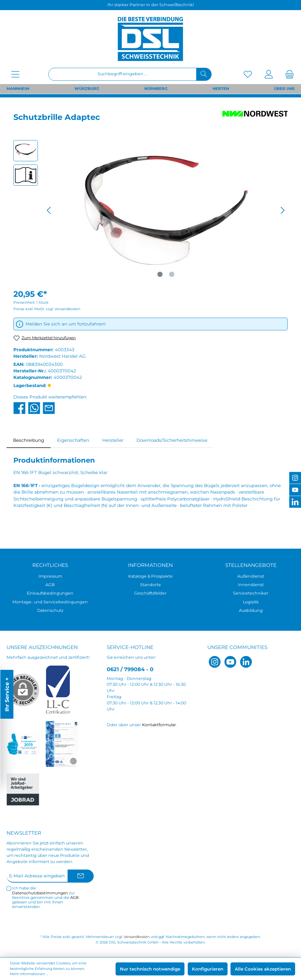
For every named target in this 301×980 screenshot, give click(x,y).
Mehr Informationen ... (29, 974)
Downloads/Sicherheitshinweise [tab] (172, 440)
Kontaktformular (159, 725)
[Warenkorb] (288, 74)
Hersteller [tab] (113, 440)
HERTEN (221, 89)
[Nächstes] (282, 210)
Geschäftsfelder (150, 593)
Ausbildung (251, 610)
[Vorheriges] (49, 210)
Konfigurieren (208, 969)
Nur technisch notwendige (150, 969)
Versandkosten (137, 937)
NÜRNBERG (156, 89)
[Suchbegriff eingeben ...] (122, 74)
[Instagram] (215, 662)
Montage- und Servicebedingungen (50, 602)
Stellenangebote (251, 565)
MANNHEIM (18, 89)
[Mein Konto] (269, 74)
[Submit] (81, 876)
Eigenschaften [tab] (73, 440)
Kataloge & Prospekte (150, 576)
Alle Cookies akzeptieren (263, 969)
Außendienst (251, 576)
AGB (50, 585)
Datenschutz (50, 610)
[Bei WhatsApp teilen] (34, 408)
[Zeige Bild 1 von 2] (160, 274)
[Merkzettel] (248, 74)
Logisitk (251, 602)
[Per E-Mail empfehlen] (49, 408)
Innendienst (251, 585)
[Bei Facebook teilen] (19, 408)
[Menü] (15, 74)
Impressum (50, 576)
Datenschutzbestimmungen (40, 893)
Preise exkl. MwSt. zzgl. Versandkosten (47, 309)
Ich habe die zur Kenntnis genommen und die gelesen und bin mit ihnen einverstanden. (45, 897)
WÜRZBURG (87, 89)
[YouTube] (230, 662)
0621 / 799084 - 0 (130, 669)
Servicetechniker (251, 593)
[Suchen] (204, 74)
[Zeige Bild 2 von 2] (172, 274)
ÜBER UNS (284, 89)
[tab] (29, 440)
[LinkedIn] (246, 662)
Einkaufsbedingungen (50, 593)
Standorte (150, 585)
